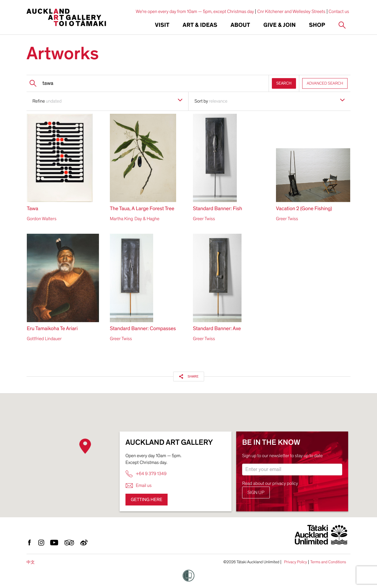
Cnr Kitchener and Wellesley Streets (291, 11)
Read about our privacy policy (270, 483)
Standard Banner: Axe (217, 329)
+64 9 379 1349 (146, 474)
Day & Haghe (147, 219)
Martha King (121, 219)
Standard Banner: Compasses (143, 329)
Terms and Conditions (328, 562)
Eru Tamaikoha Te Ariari (52, 329)
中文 (31, 562)
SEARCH (284, 83)
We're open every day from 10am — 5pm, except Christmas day (195, 11)
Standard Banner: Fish (218, 209)
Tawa (33, 209)
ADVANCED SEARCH (325, 83)
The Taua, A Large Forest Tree (142, 209)
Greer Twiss (204, 219)
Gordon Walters (42, 219)
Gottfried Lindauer (44, 339)
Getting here (147, 500)
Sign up (256, 493)
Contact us (339, 11)
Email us (139, 486)
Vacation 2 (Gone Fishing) (304, 209)
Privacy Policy (295, 562)
